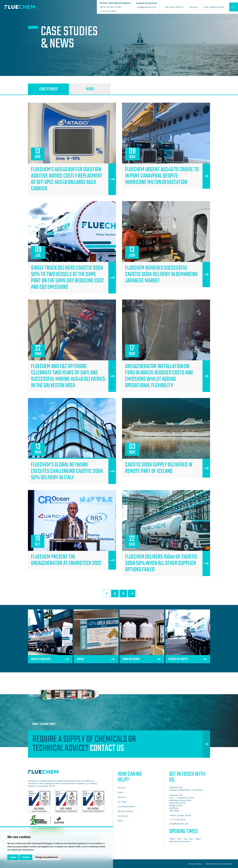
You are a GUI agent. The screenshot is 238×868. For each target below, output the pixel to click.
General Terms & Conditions (218, 864)
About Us (122, 797)
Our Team (122, 802)
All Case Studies (125, 811)
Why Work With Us (174, 7)
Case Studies (48, 89)
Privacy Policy (195, 864)
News (90, 89)
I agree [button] (13, 857)
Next (132, 594)
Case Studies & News (214, 7)
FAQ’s (120, 821)
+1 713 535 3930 (108, 11)
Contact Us (107, 749)
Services (193, 7)
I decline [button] (26, 857)
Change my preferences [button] (47, 857)
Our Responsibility (126, 806)
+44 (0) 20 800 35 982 (115, 5)
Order (120, 792)
